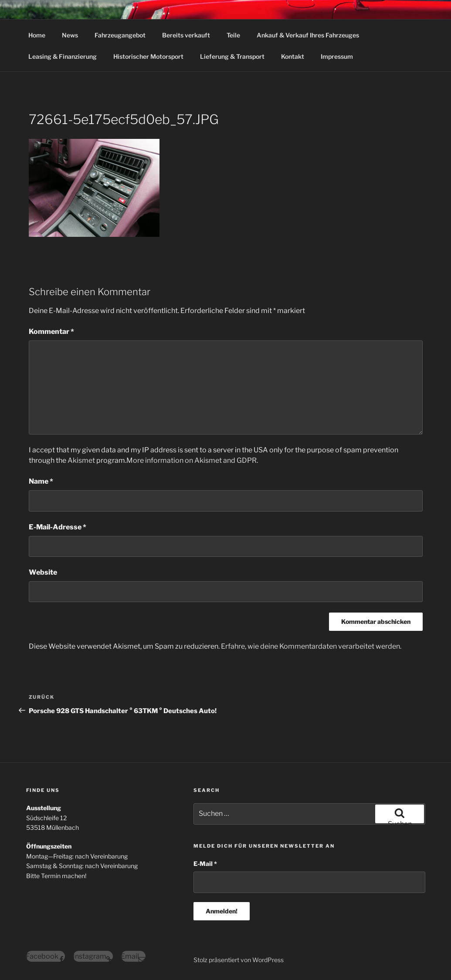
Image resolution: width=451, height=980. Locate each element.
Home (37, 35)
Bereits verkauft (186, 35)
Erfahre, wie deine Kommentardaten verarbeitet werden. (311, 646)
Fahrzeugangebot (120, 35)
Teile (233, 35)
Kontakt (293, 56)
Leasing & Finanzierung (63, 56)
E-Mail (205, 864)
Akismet (81, 460)
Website (43, 572)
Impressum (337, 56)
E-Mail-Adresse (58, 527)
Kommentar (51, 332)
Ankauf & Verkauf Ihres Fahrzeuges (308, 35)
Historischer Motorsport (148, 56)
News (70, 35)
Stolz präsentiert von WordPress (239, 960)
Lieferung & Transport (232, 56)
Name (41, 481)
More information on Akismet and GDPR (192, 460)
